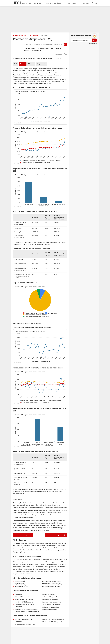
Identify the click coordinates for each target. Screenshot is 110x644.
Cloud (74, 3)
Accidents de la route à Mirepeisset (26, 609)
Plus (88, 3)
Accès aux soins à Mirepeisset (52, 605)
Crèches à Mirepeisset (50, 597)
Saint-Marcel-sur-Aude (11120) (52, 584)
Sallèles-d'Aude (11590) (22, 586)
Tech (30, 3)
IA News (25, 3)
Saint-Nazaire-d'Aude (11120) (52, 581)
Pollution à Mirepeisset (50, 610)
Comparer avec (48, 59)
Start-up (48, 3)
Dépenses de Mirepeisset (56, 535)
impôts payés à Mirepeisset (32, 323)
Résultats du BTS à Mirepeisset (52, 622)
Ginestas (34, 48)
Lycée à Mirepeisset (49, 594)
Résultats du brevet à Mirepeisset (53, 619)
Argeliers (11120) (20, 584)
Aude (29, 35)
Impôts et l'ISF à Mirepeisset (24, 602)
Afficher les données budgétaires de (24, 59)
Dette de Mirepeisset (23, 535)
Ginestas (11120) (20, 581)
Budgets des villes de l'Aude (52, 586)
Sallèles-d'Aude (49, 48)
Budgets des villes (21, 35)
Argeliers (40, 48)
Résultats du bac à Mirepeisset (25, 624)
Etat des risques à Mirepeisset (52, 602)
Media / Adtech (38, 3)
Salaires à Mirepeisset (22, 597)
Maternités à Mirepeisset (50, 599)
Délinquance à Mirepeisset (51, 607)
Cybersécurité (57, 3)
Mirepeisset (36, 35)
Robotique (67, 3)
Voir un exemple (93, 43)
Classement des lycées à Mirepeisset (27, 612)
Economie (81, 3)
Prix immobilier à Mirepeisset (24, 599)
